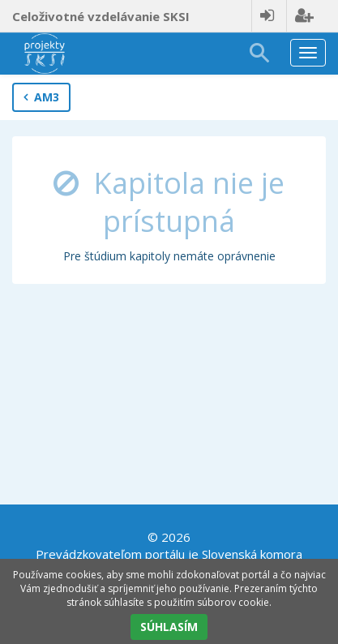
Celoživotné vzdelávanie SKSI (101, 16)
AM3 (41, 97)
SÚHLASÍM (169, 627)
